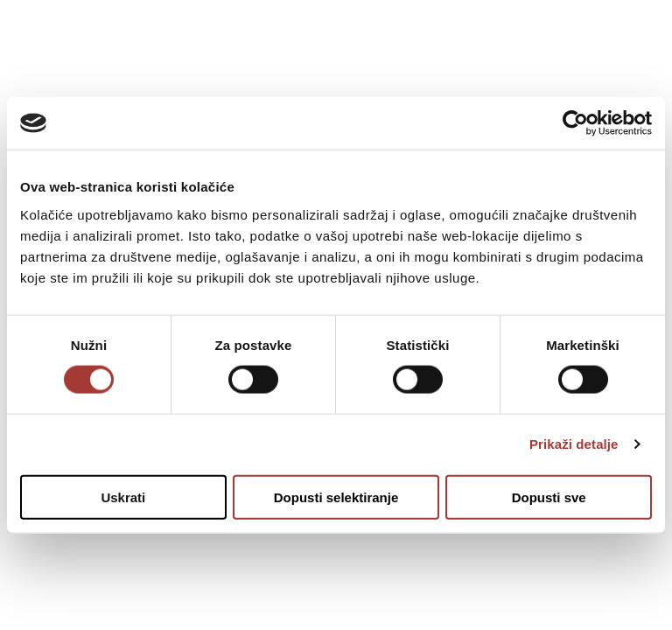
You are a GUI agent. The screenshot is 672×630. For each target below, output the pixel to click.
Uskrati (123, 497)
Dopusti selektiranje (336, 497)
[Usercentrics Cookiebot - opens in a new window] (575, 123)
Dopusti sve (549, 497)
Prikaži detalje (574, 444)
